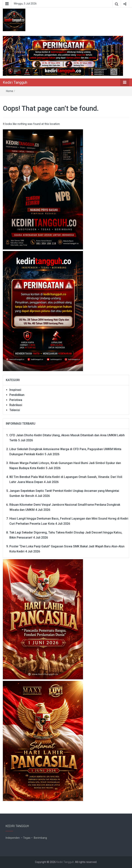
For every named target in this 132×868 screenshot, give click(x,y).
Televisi (15, 410)
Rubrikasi (16, 405)
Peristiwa (16, 400)
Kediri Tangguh (15, 82)
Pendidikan (17, 395)
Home (10, 91)
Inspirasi (15, 390)
